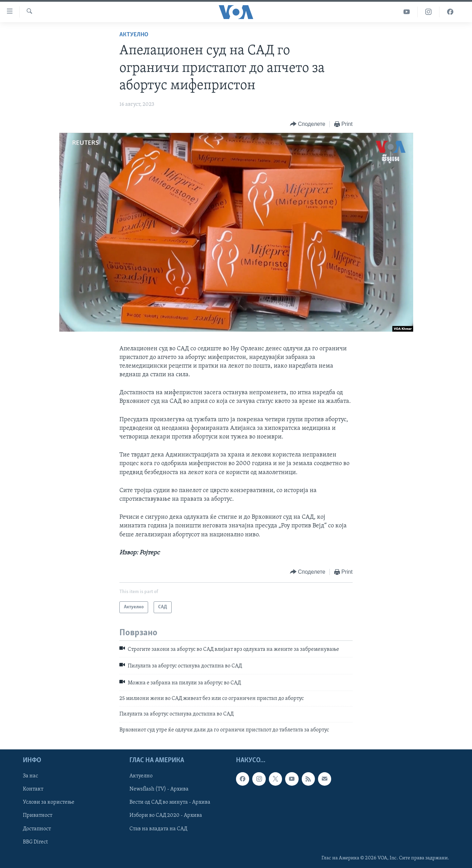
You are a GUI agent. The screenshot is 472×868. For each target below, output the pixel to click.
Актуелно (134, 35)
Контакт (33, 789)
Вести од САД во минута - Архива (170, 803)
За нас (30, 776)
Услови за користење (49, 803)
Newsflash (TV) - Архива (159, 789)
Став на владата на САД (158, 829)
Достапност (37, 829)
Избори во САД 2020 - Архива (166, 816)
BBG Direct (35, 842)
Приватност (38, 816)
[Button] (308, 124)
